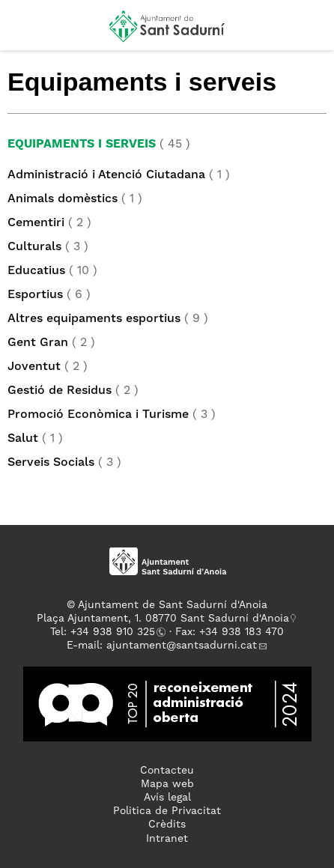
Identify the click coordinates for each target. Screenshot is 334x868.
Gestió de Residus (60, 391)
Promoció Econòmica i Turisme (98, 415)
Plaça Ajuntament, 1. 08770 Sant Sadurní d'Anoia (163, 619)
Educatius (36, 271)
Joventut (34, 367)
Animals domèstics (63, 199)
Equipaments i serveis (82, 145)
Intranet (167, 839)
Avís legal (167, 798)
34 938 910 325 (116, 632)
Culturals (34, 247)
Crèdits (167, 825)
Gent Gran (38, 343)
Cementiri (36, 223)
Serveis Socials (51, 463)
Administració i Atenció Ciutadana (106, 175)
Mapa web (167, 784)
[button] (25, 31)
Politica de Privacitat (167, 811)
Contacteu (167, 771)
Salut (23, 439)
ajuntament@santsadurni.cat (182, 646)
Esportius (35, 295)
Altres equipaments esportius (94, 319)
